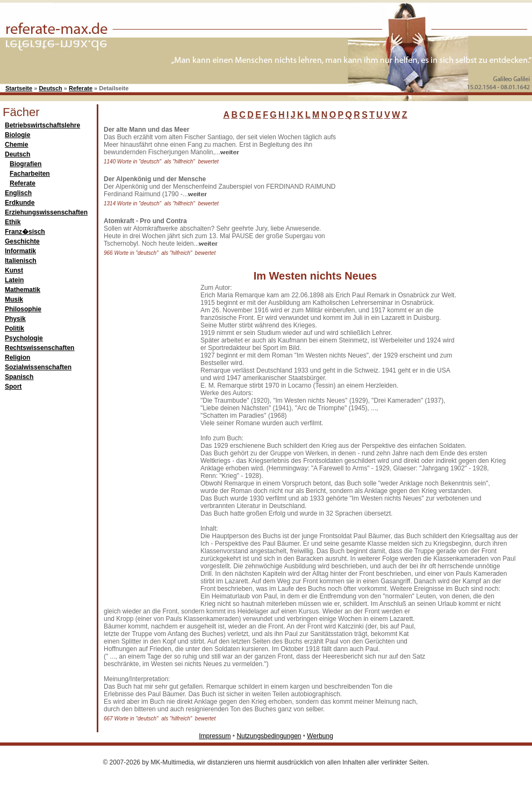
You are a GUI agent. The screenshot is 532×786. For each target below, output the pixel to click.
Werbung (320, 736)
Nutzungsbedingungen (269, 736)
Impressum (215, 736)
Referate (81, 88)
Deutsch (50, 88)
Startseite (19, 88)
